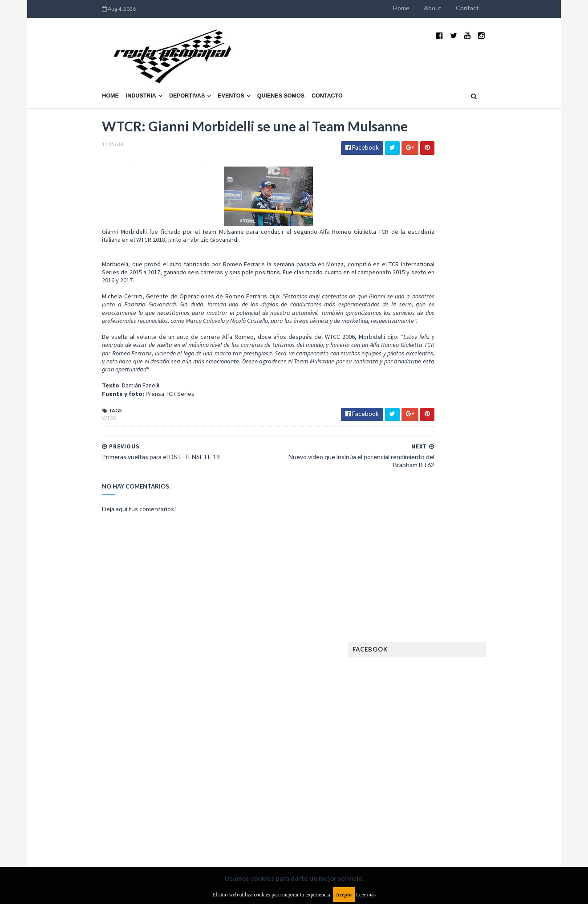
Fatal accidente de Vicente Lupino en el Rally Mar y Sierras (493, 524)
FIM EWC (497, 651)
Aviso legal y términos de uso (85, 832)
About (490, 8)
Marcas (475, 708)
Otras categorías (435, 751)
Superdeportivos (502, 765)
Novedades (489, 737)
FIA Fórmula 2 (474, 637)
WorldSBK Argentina (491, 794)
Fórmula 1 (464, 666)
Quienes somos (223, 74)
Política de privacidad (242, 832)
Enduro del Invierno (479, 609)
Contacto (270, 74)
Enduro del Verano (437, 623)
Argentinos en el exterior (445, 580)
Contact (525, 8)
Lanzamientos (486, 694)
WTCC (418, 794)
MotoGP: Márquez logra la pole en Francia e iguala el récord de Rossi (492, 480)
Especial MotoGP (497, 623)
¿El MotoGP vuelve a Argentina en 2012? (483, 431)
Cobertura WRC (466, 594)
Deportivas (130, 74)
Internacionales (433, 694)
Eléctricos (425, 609)
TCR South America (436, 780)
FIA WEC (467, 651)
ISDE (464, 680)
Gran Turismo (429, 680)
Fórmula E (502, 666)
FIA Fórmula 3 (428, 651)
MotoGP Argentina (437, 723)
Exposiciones (428, 637)
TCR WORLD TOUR (495, 780)
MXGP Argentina (432, 708)
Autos (500, 580)
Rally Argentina (493, 751)
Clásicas (422, 594)
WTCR (52, 427)
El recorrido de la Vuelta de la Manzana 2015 (493, 387)
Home (459, 8)
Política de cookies (407, 832)
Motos (484, 723)
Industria (84, 74)
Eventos (174, 74)
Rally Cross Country (439, 765)
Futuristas (425, 666)
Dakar (506, 594)
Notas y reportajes (436, 737)
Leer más (366, 895)
